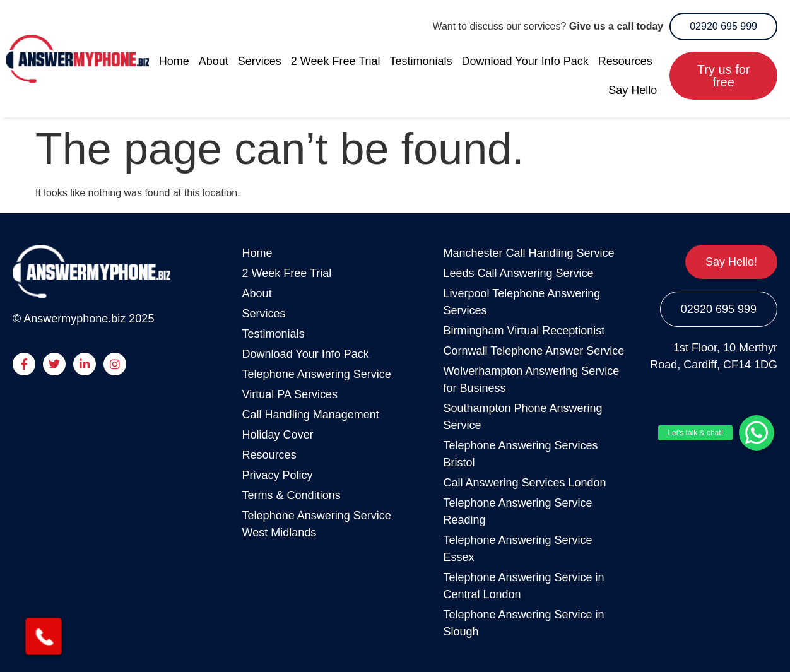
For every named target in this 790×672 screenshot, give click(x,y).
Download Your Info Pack (525, 61)
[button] (757, 433)
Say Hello (633, 90)
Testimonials (421, 61)
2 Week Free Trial (336, 61)
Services (260, 61)
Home (174, 61)
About (214, 61)
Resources (625, 61)
